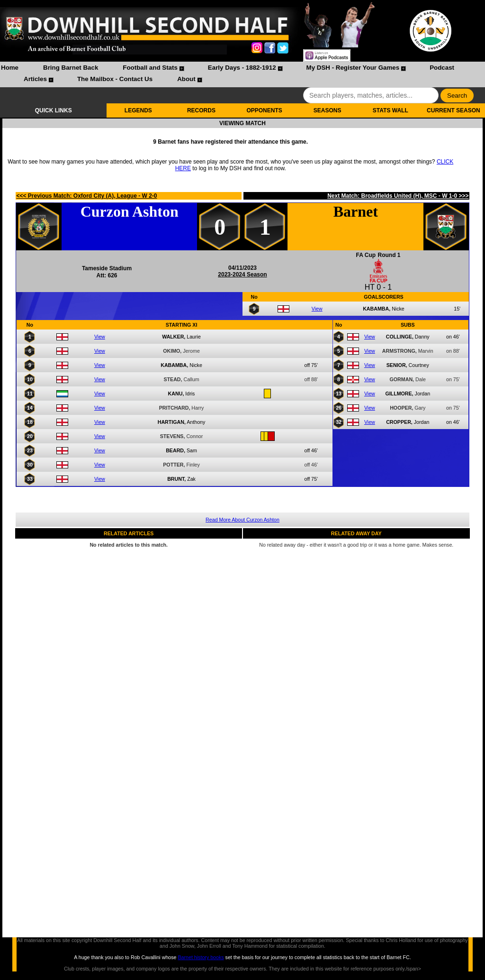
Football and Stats (150, 68)
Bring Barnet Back (71, 68)
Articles (35, 79)
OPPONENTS (264, 110)
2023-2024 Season (242, 275)
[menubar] (242, 74)
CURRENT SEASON (454, 110)
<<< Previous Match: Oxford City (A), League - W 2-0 (86, 196)
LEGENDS (138, 110)
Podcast (442, 68)
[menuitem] (10, 69)
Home (10, 68)
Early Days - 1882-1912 (242, 68)
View (317, 309)
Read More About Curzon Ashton (242, 520)
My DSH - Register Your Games (353, 68)
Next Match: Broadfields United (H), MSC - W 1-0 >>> (398, 196)
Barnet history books (201, 957)
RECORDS (201, 110)
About (186, 79)
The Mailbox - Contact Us (115, 79)
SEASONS (328, 110)
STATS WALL (391, 110)
